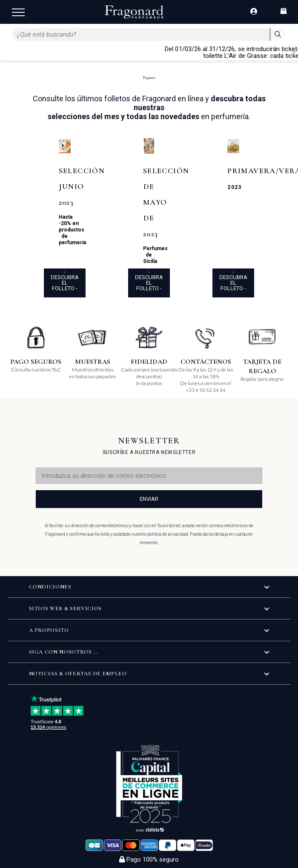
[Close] (294, 52)
